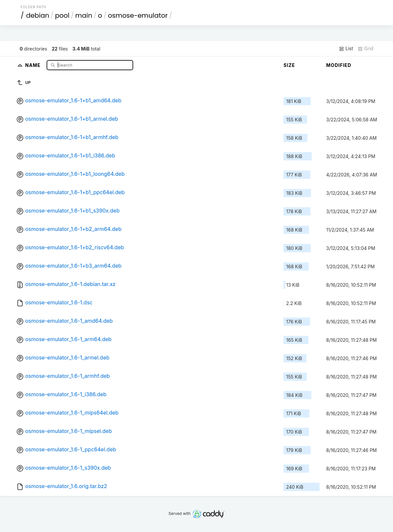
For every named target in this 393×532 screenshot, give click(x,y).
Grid (365, 49)
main (84, 15)
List (346, 49)
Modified (339, 65)
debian (38, 15)
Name (34, 65)
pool (62, 15)
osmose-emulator (138, 15)
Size (289, 65)
